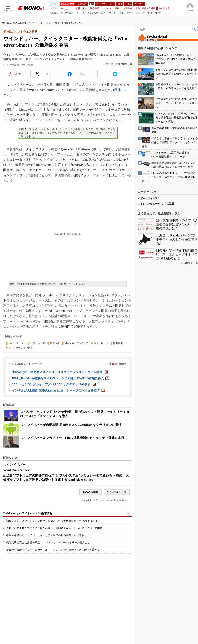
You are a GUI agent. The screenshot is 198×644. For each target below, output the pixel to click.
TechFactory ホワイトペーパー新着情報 (28, 513)
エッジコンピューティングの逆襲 (156, 204)
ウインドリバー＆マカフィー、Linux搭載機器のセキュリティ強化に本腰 (72, 438)
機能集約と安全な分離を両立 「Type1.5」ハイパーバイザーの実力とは (48, 542)
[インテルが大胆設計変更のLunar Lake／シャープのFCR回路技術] (58, 391)
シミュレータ (101, 343)
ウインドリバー (17, 343)
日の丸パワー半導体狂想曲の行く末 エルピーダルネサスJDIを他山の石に (177, 254)
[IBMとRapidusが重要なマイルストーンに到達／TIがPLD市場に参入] (60, 378)
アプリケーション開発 (21, 348)
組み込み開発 (20, 23)
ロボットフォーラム (149, 198)
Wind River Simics (16, 470)
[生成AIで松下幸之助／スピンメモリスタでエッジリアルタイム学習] (60, 372)
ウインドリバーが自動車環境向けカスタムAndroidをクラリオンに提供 (71, 425)
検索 (195, 29)
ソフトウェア (38, 343)
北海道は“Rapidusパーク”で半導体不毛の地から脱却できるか (177, 239)
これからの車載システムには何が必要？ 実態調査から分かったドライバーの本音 (54, 528)
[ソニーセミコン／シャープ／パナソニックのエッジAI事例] (54, 384)
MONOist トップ (117, 492)
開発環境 (118, 343)
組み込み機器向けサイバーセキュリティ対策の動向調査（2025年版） (46, 535)
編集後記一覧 (191, 263)
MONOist (6, 23)
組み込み (55, 343)
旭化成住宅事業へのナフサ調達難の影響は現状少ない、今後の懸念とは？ (177, 224)
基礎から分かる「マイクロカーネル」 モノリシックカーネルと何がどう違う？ (53, 550)
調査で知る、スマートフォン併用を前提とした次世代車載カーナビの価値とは (52, 521)
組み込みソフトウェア (77, 343)
